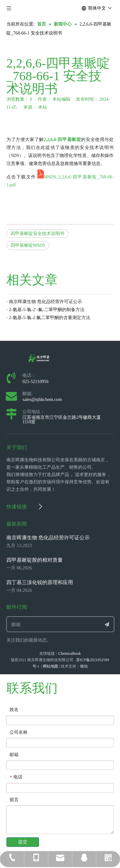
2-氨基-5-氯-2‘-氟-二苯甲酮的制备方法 (47, 310)
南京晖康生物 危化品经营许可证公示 (45, 302)
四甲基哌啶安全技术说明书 (37, 234)
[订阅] (107, 624)
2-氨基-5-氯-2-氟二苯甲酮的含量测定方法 (50, 318)
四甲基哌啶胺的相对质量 (35, 560)
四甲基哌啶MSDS (28, 245)
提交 (23, 842)
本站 (43, 107)
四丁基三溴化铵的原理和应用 (40, 582)
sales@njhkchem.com (42, 399)
